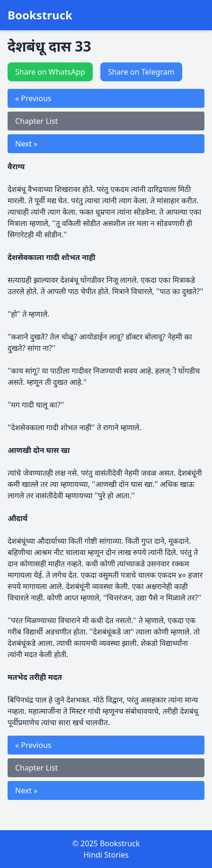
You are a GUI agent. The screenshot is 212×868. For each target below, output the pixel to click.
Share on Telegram (141, 72)
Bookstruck (40, 15)
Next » (26, 144)
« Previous (33, 98)
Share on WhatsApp (50, 72)
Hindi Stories (106, 855)
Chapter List (36, 121)
